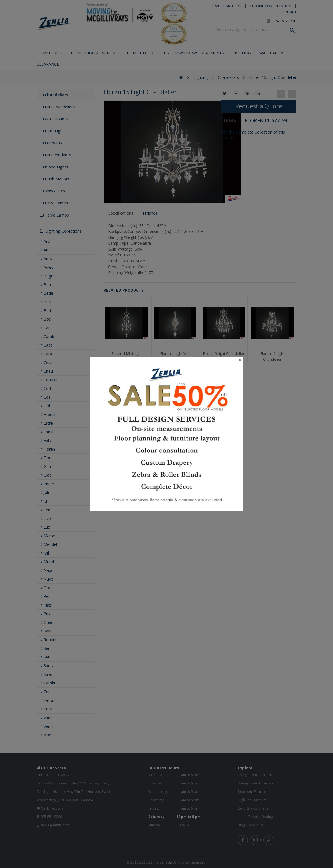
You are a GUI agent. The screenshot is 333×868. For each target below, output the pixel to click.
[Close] (240, 360)
